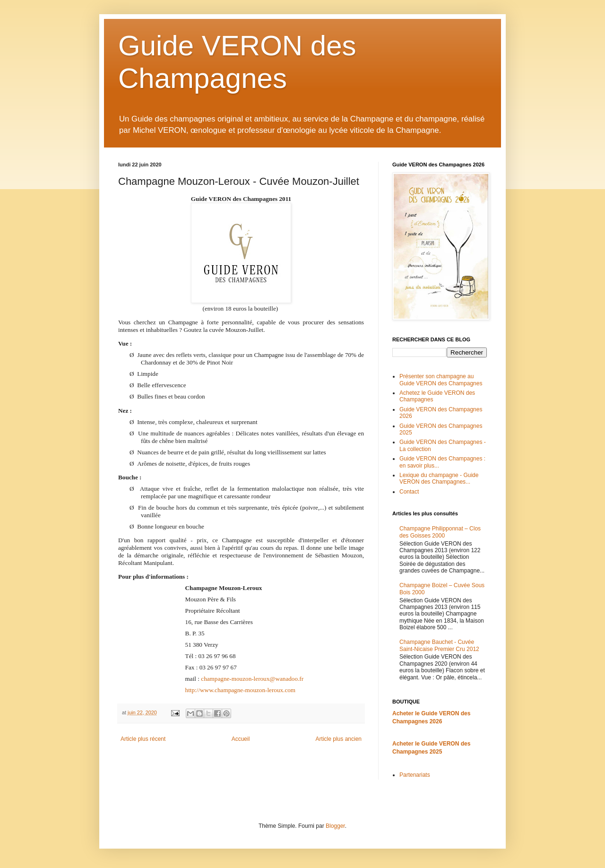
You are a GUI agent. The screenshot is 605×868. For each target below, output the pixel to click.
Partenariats (415, 775)
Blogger (335, 826)
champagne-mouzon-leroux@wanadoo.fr (252, 679)
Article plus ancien (339, 739)
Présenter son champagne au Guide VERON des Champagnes (441, 380)
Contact (409, 492)
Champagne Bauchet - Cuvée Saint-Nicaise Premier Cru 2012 (439, 645)
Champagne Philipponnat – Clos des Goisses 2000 (440, 532)
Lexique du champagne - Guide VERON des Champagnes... (439, 478)
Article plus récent (143, 739)
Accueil (241, 739)
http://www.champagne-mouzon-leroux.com (241, 690)
